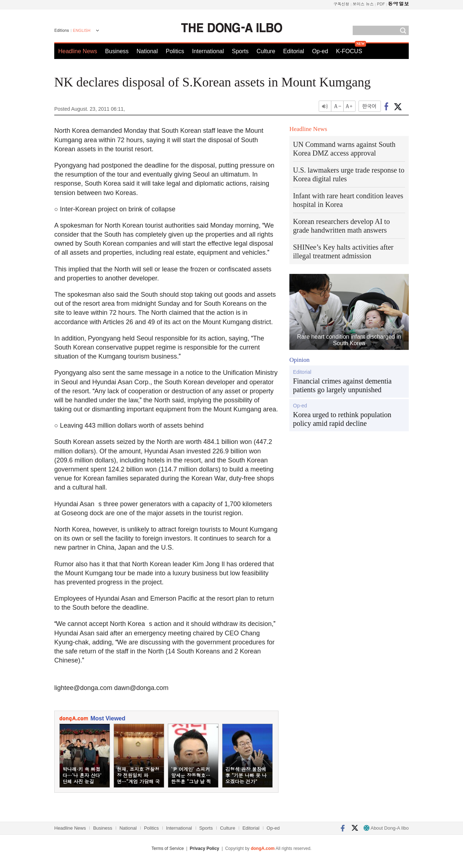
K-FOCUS (349, 51)
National (147, 51)
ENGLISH (82, 30)
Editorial (294, 51)
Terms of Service (168, 848)
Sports (240, 51)
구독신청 (341, 4)
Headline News (78, 51)
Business (117, 51)
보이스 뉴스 (363, 4)
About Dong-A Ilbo (386, 828)
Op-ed (320, 51)
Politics (175, 51)
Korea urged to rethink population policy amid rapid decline (342, 419)
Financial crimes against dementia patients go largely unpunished (342, 385)
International (208, 51)
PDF (381, 4)
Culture (266, 51)
